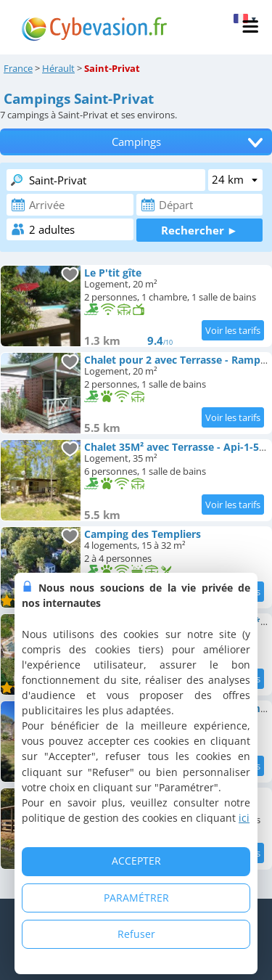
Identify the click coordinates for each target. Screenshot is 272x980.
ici (244, 818)
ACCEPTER (136, 861)
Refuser (136, 934)
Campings (136, 142)
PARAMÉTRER (136, 898)
